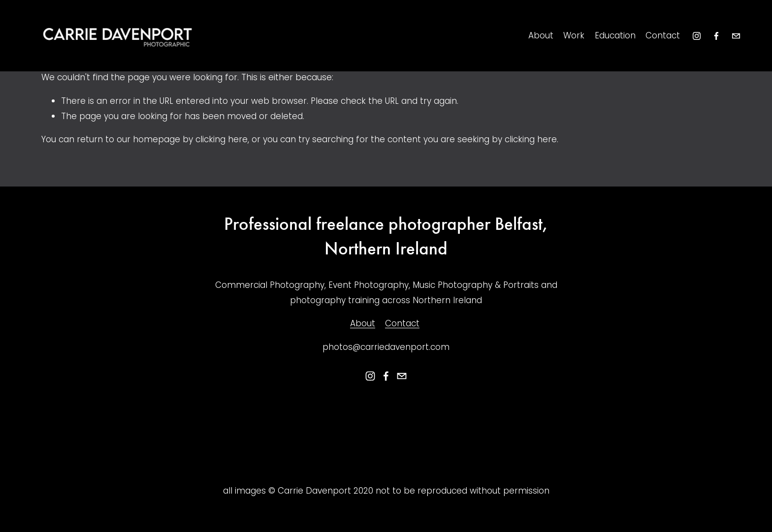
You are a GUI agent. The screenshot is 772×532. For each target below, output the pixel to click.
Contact (663, 35)
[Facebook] (716, 36)
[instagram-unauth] (697, 36)
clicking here (222, 139)
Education (615, 35)
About (541, 35)
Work (574, 35)
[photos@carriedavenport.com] (736, 36)
